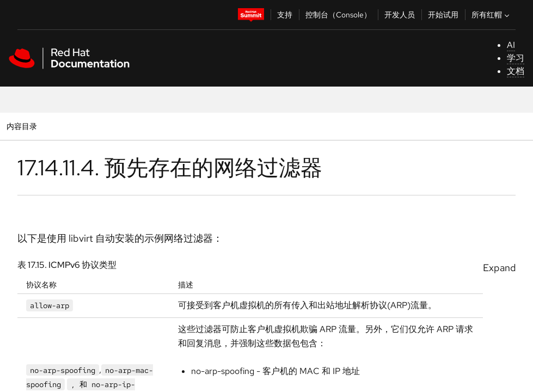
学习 (516, 58)
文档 (516, 71)
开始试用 (443, 15)
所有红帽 (492, 15)
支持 (285, 15)
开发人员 (400, 15)
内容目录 (22, 126)
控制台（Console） (338, 15)
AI (511, 45)
